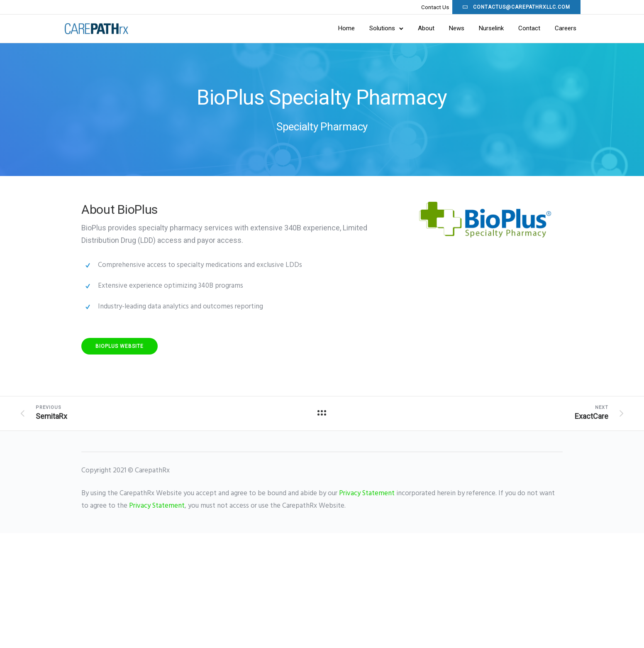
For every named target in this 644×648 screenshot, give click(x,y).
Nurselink (473, 29)
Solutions (364, 29)
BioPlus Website (120, 347)
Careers (548, 29)
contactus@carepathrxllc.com (499, 7)
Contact (511, 29)
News (439, 29)
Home (329, 29)
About (408, 29)
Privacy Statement (367, 494)
